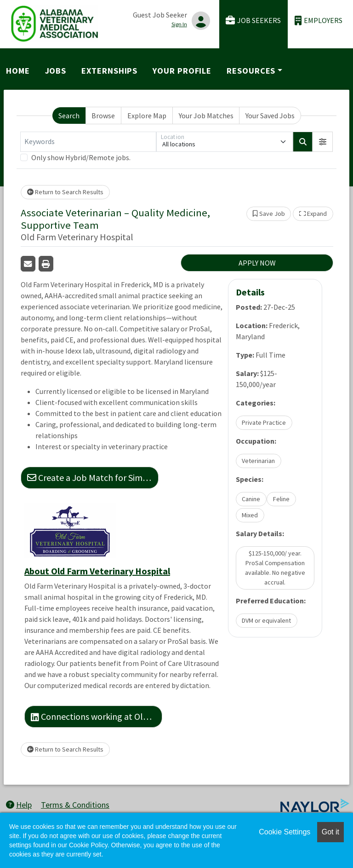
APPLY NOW (257, 263)
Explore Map (147, 116)
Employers (319, 20)
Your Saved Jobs (270, 116)
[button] (323, 142)
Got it (330, 832)
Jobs (56, 71)
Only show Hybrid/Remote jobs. (81, 157)
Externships (109, 71)
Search (69, 116)
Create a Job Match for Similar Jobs (93, 477)
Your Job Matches (206, 116)
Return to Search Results (65, 192)
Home (18, 71)
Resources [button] (251, 71)
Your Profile (182, 71)
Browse (103, 116)
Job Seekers (253, 20)
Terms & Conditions (75, 805)
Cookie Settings (285, 832)
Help (19, 805)
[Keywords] (88, 142)
